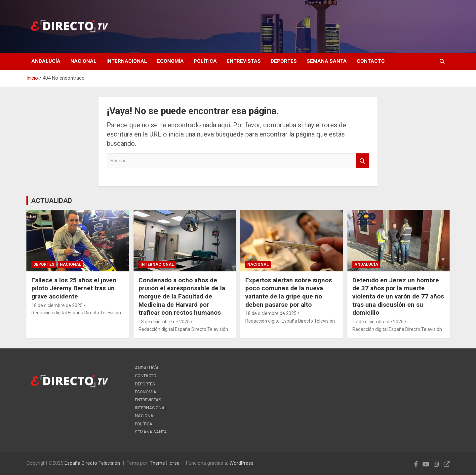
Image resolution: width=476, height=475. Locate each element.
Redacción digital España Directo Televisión (76, 313)
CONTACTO (371, 61)
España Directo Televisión (92, 463)
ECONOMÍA (170, 61)
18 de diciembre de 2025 (57, 305)
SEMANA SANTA (327, 61)
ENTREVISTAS (244, 61)
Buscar (363, 161)
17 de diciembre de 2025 (378, 322)
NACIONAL (83, 61)
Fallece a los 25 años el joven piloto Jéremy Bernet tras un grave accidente (74, 288)
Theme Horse (165, 463)
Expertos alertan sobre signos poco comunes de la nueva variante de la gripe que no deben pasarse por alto (289, 292)
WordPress (241, 463)
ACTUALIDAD (52, 201)
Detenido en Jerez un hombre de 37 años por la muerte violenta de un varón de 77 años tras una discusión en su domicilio (398, 297)
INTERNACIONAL (127, 61)
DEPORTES (284, 61)
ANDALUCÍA (46, 61)
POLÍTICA (205, 61)
